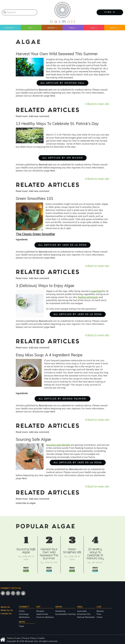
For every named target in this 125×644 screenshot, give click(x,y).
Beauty (100, 611)
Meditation (24, 617)
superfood (96, 291)
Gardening (60, 611)
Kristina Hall (51, 563)
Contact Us (6, 614)
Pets (99, 614)
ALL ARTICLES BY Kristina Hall (63, 83)
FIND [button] (110, 12)
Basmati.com (46, 90)
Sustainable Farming (65, 614)
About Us (5, 607)
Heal (72, 28)
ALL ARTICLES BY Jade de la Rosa (63, 245)
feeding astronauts (88, 297)
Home (100, 617)
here (53, 96)
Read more (22, 116)
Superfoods (42, 614)
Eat (30, 28)
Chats (22, 611)
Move (114, 28)
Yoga (21, 626)
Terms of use (13, 638)
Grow (51, 28)
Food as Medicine (45, 617)
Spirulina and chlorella (58, 445)
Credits (41, 638)
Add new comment (39, 116)
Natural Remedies (86, 617)
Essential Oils (84, 614)
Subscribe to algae (26, 503)
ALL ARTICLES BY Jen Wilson (63, 158)
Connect (9, 28)
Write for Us (7, 610)
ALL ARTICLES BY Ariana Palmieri (63, 399)
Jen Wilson (97, 563)
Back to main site (97, 104)
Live (93, 28)
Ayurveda (82, 611)
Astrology (24, 614)
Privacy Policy (29, 638)
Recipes (40, 611)
